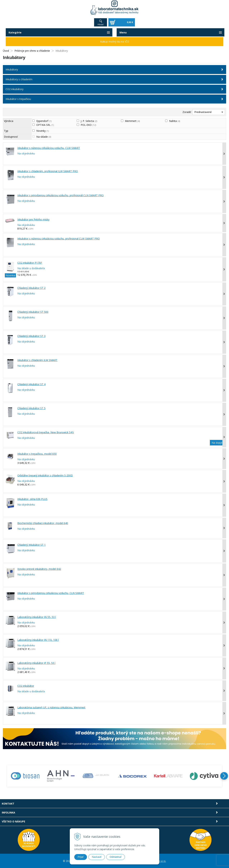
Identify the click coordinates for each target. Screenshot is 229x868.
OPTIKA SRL (45, 125)
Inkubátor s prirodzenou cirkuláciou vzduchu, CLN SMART (51, 593)
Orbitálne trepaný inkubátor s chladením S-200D (45, 475)
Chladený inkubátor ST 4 (31, 384)
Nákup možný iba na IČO (115, 41)
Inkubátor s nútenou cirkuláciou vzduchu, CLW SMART (49, 148)
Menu (123, 32)
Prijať (81, 857)
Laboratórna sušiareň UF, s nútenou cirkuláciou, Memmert (51, 707)
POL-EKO (88, 125)
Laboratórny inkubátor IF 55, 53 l (36, 663)
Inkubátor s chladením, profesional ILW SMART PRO (48, 171)
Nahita (175, 121)
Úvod (6, 50)
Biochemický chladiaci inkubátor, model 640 (43, 523)
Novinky (43, 131)
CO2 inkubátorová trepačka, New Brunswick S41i (46, 432)
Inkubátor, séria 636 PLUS (32, 499)
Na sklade (44, 136)
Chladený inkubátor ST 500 (33, 312)
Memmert (132, 121)
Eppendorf (44, 121)
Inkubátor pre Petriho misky (33, 219)
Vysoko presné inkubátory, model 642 (39, 569)
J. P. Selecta (89, 121)
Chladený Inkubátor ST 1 (31, 545)
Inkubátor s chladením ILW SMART (37, 360)
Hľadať (101, 24)
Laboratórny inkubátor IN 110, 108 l (38, 640)
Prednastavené (203, 112)
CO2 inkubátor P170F (30, 262)
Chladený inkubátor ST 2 (31, 288)
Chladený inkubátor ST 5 (31, 408)
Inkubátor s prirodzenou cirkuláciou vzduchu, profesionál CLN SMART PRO (60, 195)
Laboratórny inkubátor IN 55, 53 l (37, 617)
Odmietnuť (116, 857)
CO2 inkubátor (26, 686)
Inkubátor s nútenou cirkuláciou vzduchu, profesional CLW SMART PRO (59, 238)
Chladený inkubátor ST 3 (31, 336)
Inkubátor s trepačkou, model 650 (37, 454)
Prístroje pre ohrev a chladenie (32, 50)
